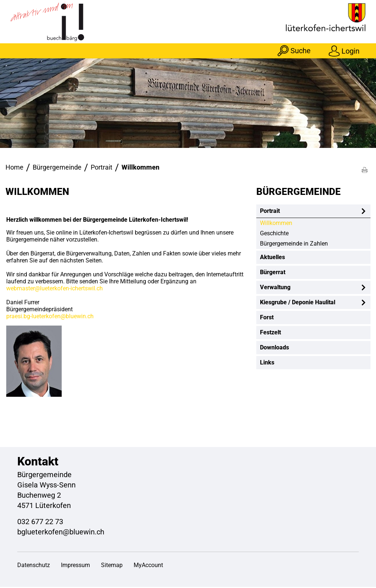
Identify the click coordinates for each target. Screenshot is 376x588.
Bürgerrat (273, 273)
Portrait (270, 212)
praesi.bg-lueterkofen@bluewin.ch (50, 317)
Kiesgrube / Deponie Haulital (298, 303)
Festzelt (270, 333)
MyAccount (148, 566)
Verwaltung (275, 288)
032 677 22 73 (40, 523)
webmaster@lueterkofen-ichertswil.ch (55, 289)
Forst (267, 318)
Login (350, 51)
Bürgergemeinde (299, 193)
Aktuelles (272, 258)
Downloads (274, 349)
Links (267, 364)
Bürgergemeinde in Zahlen (294, 245)
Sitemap (112, 566)
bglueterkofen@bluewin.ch (61, 533)
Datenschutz (34, 566)
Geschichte (274, 234)
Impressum (75, 566)
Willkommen (293, 224)
